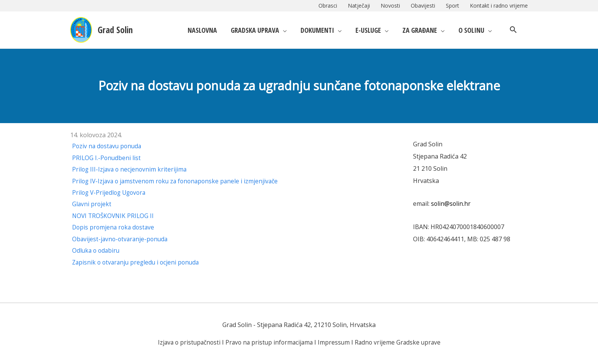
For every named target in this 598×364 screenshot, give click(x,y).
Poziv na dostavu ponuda (108, 146)
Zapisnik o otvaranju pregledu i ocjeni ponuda (138, 262)
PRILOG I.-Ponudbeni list (107, 158)
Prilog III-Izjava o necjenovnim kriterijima (131, 169)
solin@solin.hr (451, 204)
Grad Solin (119, 30)
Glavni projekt (92, 204)
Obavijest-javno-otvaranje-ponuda (121, 239)
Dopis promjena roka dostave (115, 227)
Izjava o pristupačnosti (186, 342)
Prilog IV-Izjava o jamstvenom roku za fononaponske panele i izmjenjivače (178, 181)
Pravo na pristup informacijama (269, 342)
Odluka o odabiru (97, 250)
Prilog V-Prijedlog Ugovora (111, 192)
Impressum (335, 342)
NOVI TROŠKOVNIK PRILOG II (114, 216)
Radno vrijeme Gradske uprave (400, 342)
